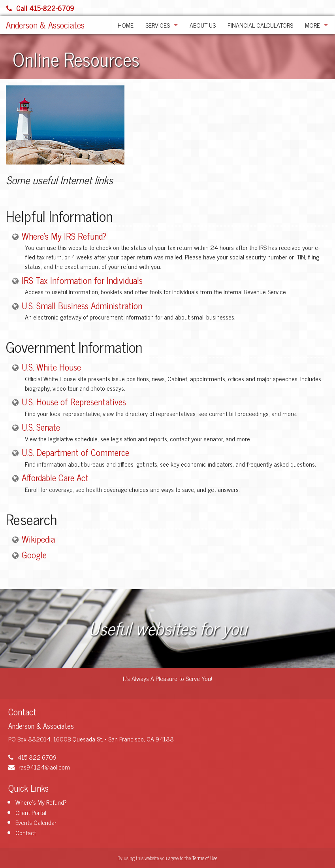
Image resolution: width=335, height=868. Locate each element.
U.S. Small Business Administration (82, 305)
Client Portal (31, 812)
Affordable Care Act (55, 477)
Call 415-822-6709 (40, 8)
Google (34, 555)
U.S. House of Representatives (74, 402)
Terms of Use (205, 858)
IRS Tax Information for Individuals (82, 280)
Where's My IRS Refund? (64, 236)
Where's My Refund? (41, 802)
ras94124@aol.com (39, 767)
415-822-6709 (32, 757)
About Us (203, 25)
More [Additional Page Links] (312, 25)
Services (158, 25)
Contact (26, 832)
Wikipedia (38, 539)
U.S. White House (51, 367)
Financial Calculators (260, 25)
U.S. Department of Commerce (75, 452)
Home (126, 25)
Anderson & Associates (45, 25)
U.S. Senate (41, 427)
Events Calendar (36, 822)
